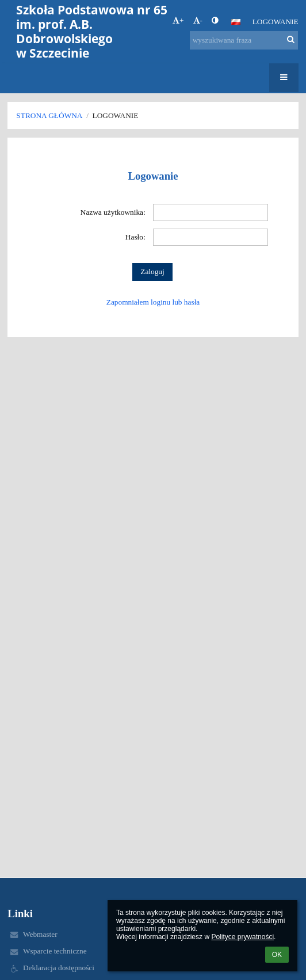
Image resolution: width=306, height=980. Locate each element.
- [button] (198, 20)
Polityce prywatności (242, 937)
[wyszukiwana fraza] (244, 40)
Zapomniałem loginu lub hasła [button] (153, 302)
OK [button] (277, 955)
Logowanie (276, 22)
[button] (236, 22)
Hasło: (135, 237)
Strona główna (49, 115)
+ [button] (178, 20)
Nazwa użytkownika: (113, 212)
